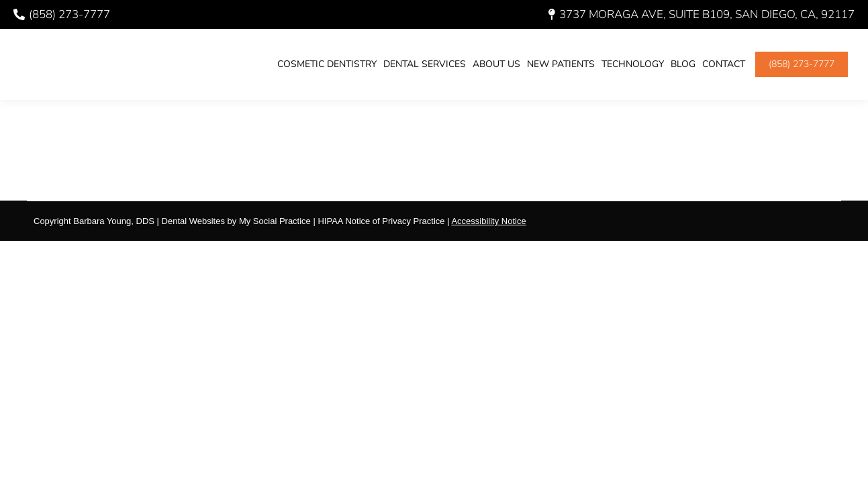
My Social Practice (274, 221)
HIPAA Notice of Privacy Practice (381, 221)
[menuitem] (327, 64)
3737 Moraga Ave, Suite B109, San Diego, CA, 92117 (702, 14)
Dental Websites (193, 221)
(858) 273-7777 (62, 14)
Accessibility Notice (488, 221)
